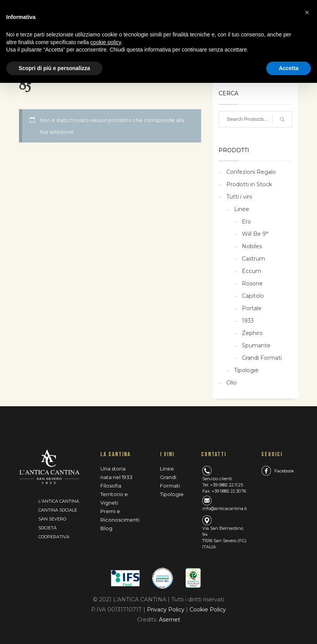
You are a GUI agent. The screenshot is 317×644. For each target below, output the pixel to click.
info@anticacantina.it (225, 508)
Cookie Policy (208, 610)
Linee (242, 209)
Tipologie (246, 370)
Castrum (253, 259)
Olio (232, 383)
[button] (307, 12)
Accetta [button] (289, 68)
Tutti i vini (239, 197)
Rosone (252, 283)
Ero (246, 222)
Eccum (252, 271)
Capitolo (253, 296)
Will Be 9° (255, 234)
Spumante (256, 345)
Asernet (170, 620)
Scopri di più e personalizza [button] (54, 68)
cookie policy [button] (106, 42)
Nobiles (252, 246)
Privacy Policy (166, 610)
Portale (252, 308)
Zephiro (252, 333)
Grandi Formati (262, 358)
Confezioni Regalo (251, 172)
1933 (248, 321)
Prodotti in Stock (249, 184)
